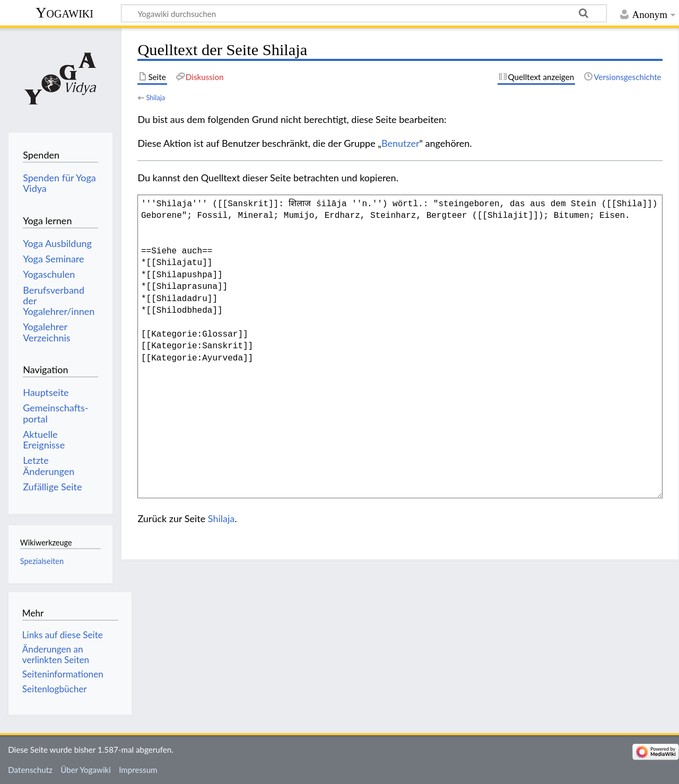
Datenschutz (30, 770)
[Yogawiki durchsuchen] (364, 13)
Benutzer (401, 143)
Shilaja (155, 98)
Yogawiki (64, 12)
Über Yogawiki (86, 770)
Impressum (138, 770)
